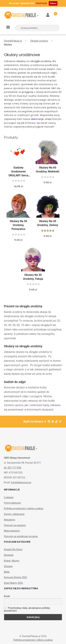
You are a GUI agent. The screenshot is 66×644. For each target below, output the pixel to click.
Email (7, 596)
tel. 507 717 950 (12, 468)
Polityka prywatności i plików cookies (24, 508)
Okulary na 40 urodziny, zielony (47, 223)
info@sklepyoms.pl (21, 482)
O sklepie (9, 497)
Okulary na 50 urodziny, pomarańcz (18, 225)
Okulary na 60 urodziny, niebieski (47, 170)
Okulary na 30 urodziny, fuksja (33, 277)
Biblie (7, 572)
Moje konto (48, 15)
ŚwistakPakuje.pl (13, 41)
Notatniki (9, 555)
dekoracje (37, 119)
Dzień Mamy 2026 (13, 583)
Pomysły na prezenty (15, 525)
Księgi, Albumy (12, 561)
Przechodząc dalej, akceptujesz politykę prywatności (27, 609)
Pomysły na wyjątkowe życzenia (21, 536)
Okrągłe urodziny (39, 41)
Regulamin (10, 520)
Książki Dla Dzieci (13, 549)
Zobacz (53, 3)
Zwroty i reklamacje (14, 514)
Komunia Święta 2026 (16, 577)
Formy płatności (12, 503)
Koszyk (54, 13)
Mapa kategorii (12, 531)
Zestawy (8, 566)
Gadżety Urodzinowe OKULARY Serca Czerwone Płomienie (18, 172)
